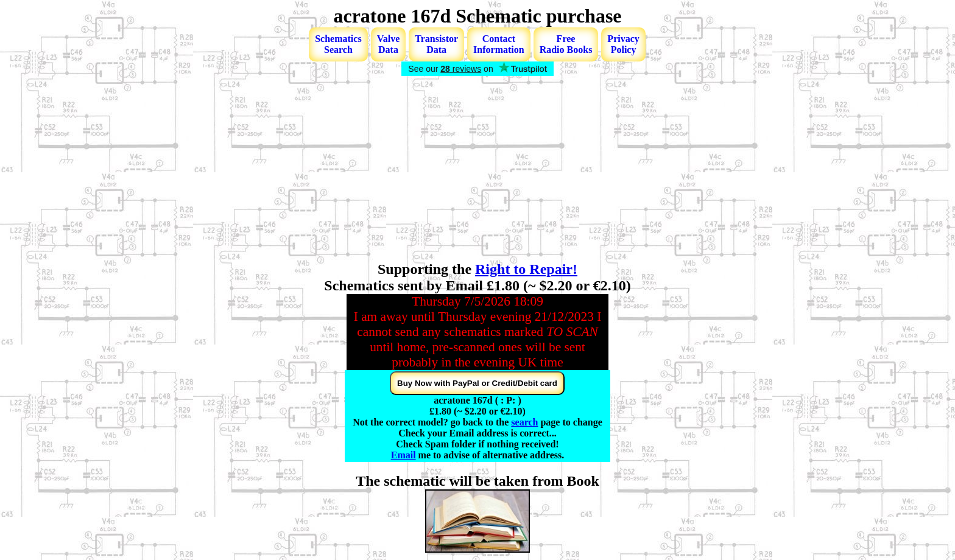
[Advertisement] (477, 170)
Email (403, 455)
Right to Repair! (526, 269)
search (524, 422)
